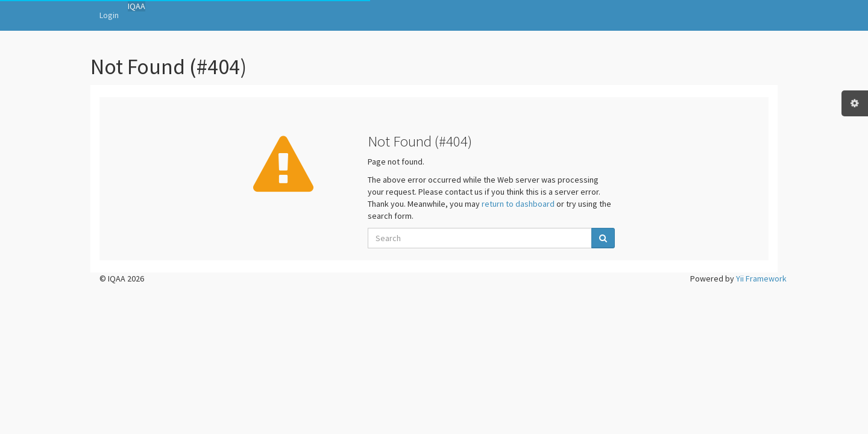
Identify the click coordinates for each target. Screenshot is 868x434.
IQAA (137, 6)
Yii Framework (761, 278)
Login (109, 15)
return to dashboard (518, 204)
